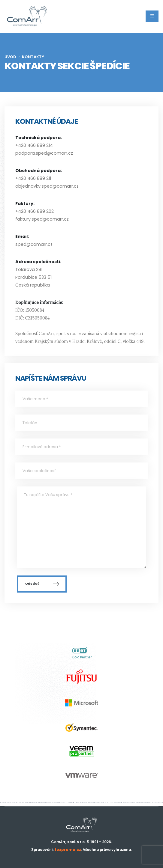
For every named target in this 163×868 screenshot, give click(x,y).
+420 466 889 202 (35, 211)
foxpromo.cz (68, 850)
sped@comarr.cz (34, 244)
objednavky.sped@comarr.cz (47, 186)
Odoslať (42, 584)
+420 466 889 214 (34, 145)
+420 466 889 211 (33, 178)
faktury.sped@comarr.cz (42, 219)
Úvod (10, 57)
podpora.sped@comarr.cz (44, 153)
